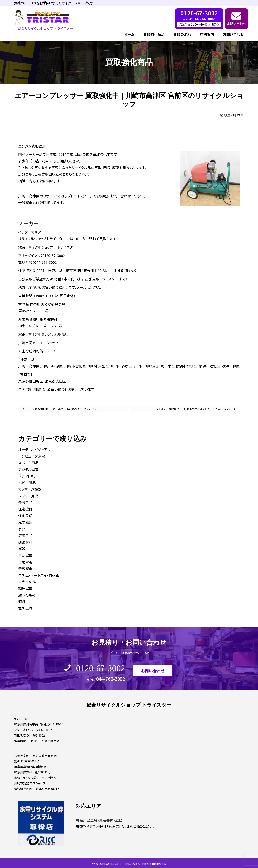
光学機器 (25, 522)
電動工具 (25, 608)
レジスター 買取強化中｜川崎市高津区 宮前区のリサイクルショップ (193, 409)
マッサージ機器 (30, 489)
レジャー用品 (28, 496)
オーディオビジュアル (34, 449)
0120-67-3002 (101, 668)
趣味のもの (27, 595)
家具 (22, 529)
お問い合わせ (236, 24)
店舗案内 (207, 34)
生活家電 (25, 555)
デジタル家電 (28, 469)
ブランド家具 (28, 476)
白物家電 (25, 562)
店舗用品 (25, 535)
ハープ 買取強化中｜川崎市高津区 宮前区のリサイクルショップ (62, 409)
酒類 (22, 602)
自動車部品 (27, 582)
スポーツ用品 (28, 463)
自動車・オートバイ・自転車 (39, 575)
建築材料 (25, 542)
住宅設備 (25, 516)
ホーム (129, 34)
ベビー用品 (27, 483)
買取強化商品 (154, 34)
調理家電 (25, 588)
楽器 (22, 549)
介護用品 (25, 502)
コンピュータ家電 (32, 456)
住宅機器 (25, 509)
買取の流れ (182, 34)
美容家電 (25, 568)
